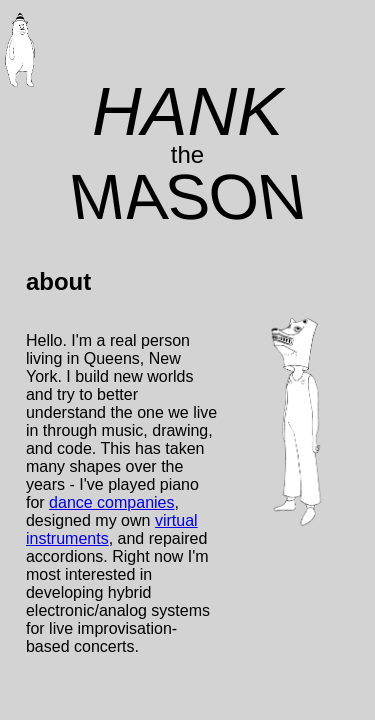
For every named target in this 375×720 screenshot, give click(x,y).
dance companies (111, 502)
